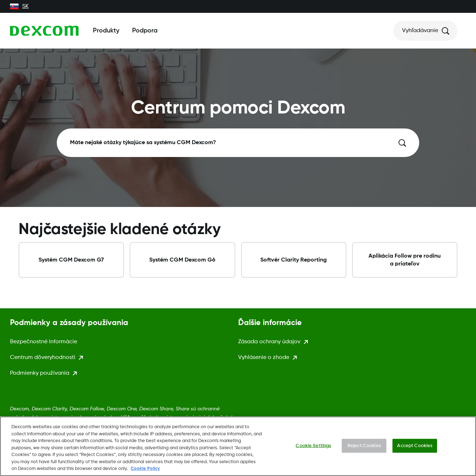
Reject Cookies (364, 447)
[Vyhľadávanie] (425, 31)
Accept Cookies (415, 447)
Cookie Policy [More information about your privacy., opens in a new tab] (145, 470)
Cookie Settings (313, 447)
